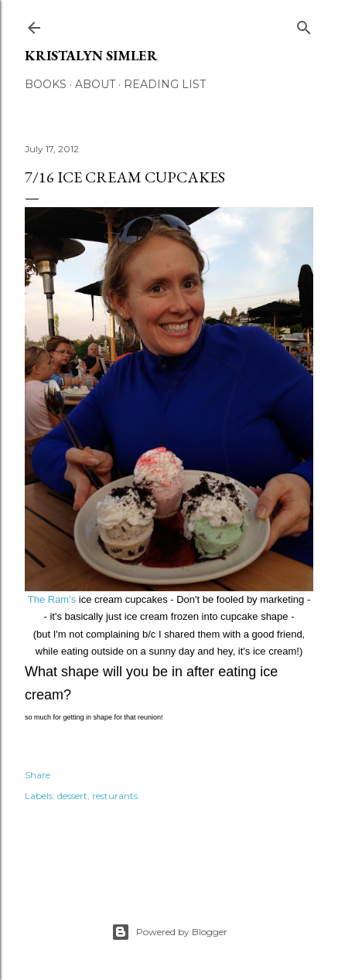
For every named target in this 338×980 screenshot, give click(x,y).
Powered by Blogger (169, 932)
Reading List (165, 84)
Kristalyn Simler (91, 55)
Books (46, 84)
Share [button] (38, 775)
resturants (115, 796)
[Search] (304, 24)
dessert (72, 796)
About (95, 84)
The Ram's (52, 599)
